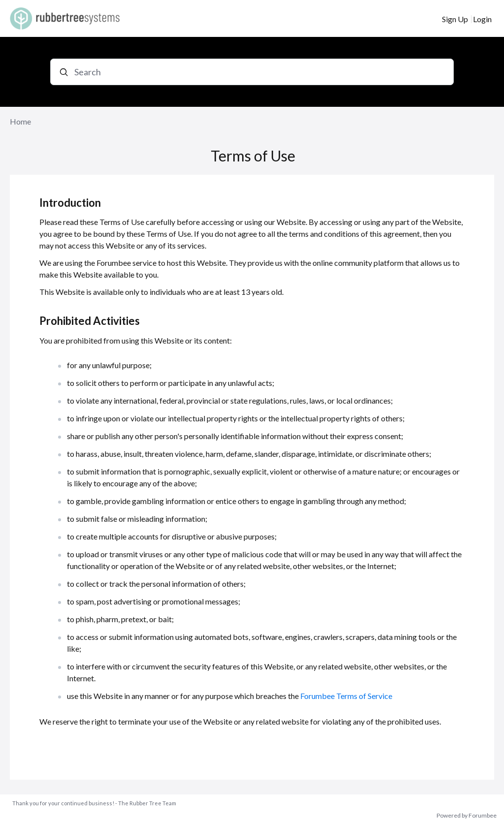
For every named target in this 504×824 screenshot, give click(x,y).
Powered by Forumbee (467, 816)
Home (20, 121)
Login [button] (482, 19)
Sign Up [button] (455, 19)
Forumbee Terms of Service (346, 696)
